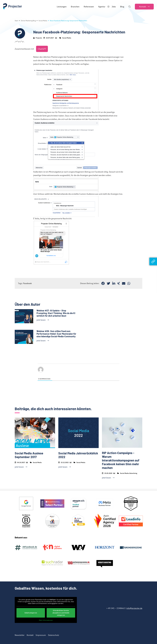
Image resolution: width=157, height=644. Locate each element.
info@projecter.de (134, 608)
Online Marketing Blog (28, 21)
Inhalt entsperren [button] (31, 613)
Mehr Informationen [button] (46, 620)
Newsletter (20, 635)
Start (16, 21)
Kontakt (30, 635)
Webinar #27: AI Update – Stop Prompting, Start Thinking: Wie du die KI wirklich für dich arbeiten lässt (56, 313)
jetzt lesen (41, 320)
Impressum (41, 635)
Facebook (27, 283)
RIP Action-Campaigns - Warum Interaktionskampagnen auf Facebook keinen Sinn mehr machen (121, 460)
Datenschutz (54, 635)
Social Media (43, 21)
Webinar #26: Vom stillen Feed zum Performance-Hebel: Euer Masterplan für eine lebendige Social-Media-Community (56, 334)
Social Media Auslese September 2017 (29, 455)
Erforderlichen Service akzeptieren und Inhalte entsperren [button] (61, 613)
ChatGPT (42, 49)
